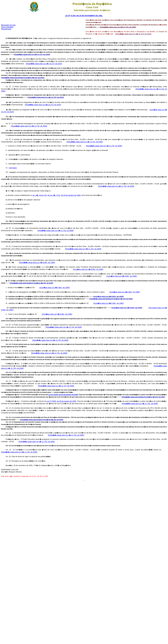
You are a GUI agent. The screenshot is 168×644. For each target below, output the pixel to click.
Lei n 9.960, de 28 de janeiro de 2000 (61, 401)
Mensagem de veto (8, 25)
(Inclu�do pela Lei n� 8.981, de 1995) (88, 269)
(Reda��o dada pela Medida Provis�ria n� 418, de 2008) (23, 78)
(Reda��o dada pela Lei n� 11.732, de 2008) (32, 54)
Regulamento (6, 29)
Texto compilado (7, 27)
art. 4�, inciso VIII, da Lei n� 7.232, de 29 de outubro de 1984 (57, 195)
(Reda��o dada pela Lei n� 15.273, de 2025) (44, 64)
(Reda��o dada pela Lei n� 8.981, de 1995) (37, 262)
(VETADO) (13, 168)
